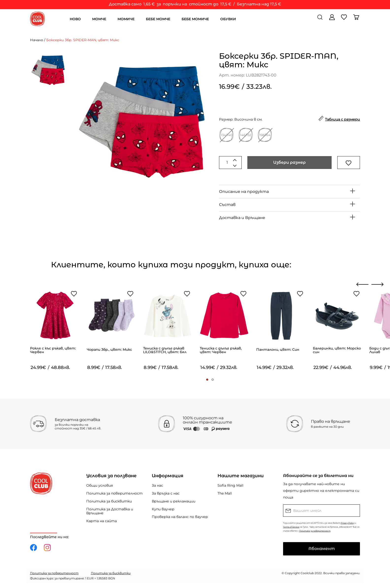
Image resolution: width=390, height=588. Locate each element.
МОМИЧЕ (126, 19)
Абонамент (322, 549)
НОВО (75, 19)
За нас (157, 485)
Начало (37, 40)
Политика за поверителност (114, 493)
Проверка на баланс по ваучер (180, 517)
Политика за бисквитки (109, 501)
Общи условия (100, 485)
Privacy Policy (348, 523)
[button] (207, 380)
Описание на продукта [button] (244, 192)
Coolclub (307, 573)
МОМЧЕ (99, 19)
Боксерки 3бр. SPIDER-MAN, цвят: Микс (83, 40)
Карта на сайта (102, 521)
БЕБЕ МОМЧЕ (158, 19)
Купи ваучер (163, 509)
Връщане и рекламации (174, 501)
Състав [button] (227, 205)
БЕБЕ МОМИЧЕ (195, 19)
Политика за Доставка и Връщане (110, 511)
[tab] (290, 192)
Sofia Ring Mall (230, 485)
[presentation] (363, 284)
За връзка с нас (166, 493)
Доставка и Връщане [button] (242, 218)
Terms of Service (291, 527)
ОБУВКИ (228, 19)
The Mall (225, 493)
